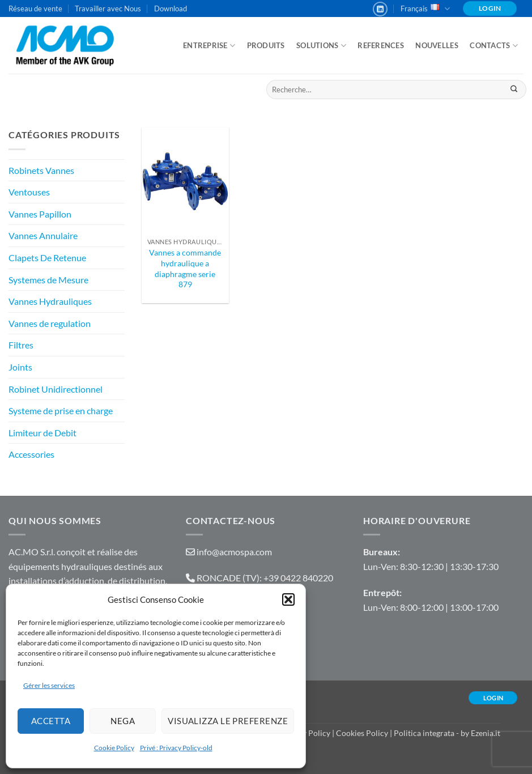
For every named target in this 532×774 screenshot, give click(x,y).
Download (171, 8)
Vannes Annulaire (43, 235)
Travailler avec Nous (108, 8)
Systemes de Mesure (48, 280)
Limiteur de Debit (42, 433)
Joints (20, 367)
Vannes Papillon (40, 214)
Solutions (321, 46)
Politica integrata (424, 733)
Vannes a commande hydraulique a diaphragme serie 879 (185, 268)
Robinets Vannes (41, 170)
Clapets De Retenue (47, 258)
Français (425, 9)
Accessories (31, 454)
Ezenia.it (486, 733)
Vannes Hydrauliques (50, 301)
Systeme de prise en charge (61, 411)
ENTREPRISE (209, 46)
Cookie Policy (114, 748)
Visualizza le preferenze (228, 721)
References (381, 45)
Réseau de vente (35, 8)
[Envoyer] (514, 90)
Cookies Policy (362, 733)
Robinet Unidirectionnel (56, 389)
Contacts (494, 46)
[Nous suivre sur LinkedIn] (380, 9)
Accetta (51, 721)
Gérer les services (49, 685)
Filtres (21, 345)
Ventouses (29, 192)
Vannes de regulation (50, 323)
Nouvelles (437, 45)
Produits (266, 45)
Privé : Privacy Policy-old (176, 748)
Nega (123, 721)
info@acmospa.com (234, 552)
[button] (288, 599)
